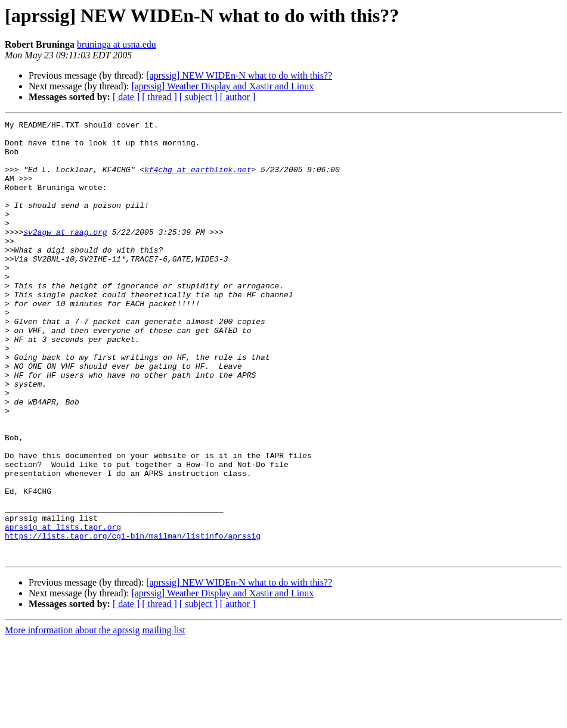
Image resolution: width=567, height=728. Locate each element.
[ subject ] (199, 97)
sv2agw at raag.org (65, 255)
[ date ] (126, 97)
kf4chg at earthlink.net (198, 180)
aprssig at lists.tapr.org (63, 609)
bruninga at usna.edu (117, 44)
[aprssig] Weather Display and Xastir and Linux (222, 86)
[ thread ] (159, 97)
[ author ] (238, 97)
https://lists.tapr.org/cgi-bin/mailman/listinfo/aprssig (133, 620)
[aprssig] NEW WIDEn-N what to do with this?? (239, 75)
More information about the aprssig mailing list (95, 718)
